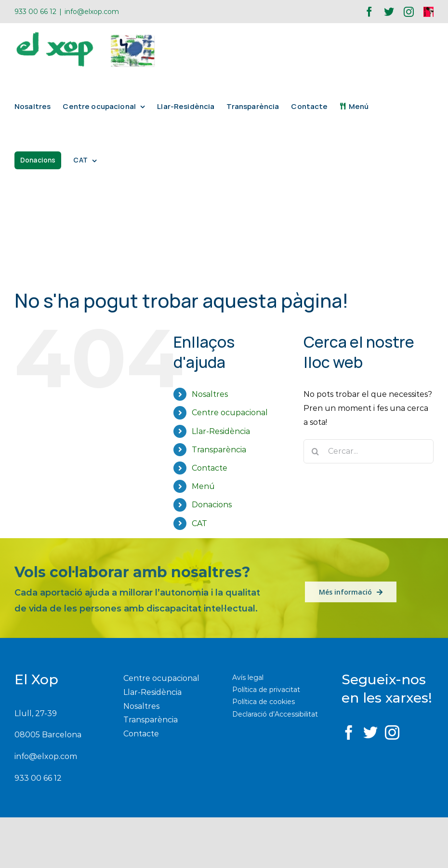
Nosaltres (210, 394)
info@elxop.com (92, 12)
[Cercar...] (369, 451)
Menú (203, 486)
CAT (199, 523)
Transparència (219, 450)
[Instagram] (392, 732)
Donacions (212, 505)
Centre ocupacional (230, 413)
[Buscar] (316, 451)
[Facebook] (349, 732)
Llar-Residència (221, 431)
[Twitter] (370, 732)
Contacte (210, 468)
